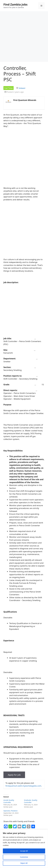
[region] (24, 849)
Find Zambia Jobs (15, 4)
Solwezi (22, 88)
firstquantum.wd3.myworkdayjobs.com (23, 786)
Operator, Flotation (10, 811)
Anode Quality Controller (9, 801)
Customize (24, 857)
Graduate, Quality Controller (31, 801)
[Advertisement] (24, 37)
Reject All (24, 863)
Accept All (24, 851)
